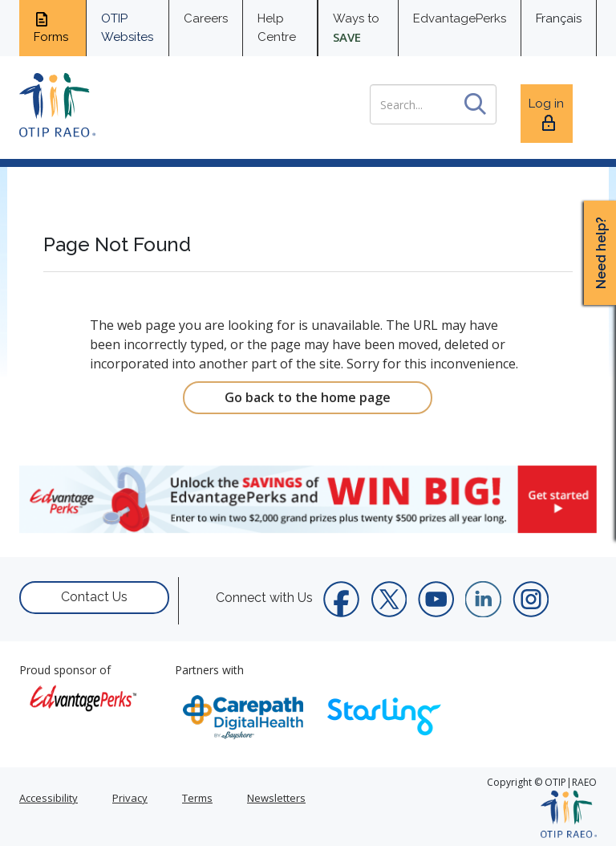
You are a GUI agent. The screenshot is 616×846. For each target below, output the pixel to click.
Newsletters (276, 798)
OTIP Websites (127, 28)
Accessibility (49, 798)
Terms (197, 798)
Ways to (356, 28)
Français (559, 18)
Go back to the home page (308, 397)
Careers (206, 18)
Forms (51, 27)
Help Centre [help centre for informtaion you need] (277, 28)
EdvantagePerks (460, 18)
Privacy (130, 798)
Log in (546, 114)
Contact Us (94, 597)
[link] (308, 499)
